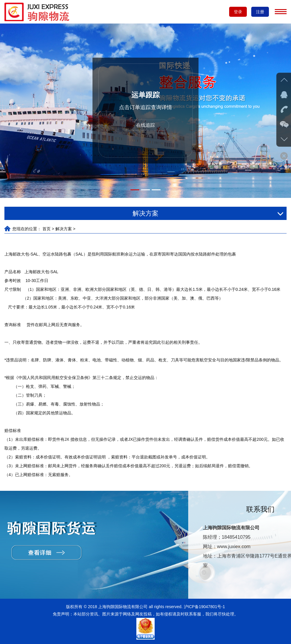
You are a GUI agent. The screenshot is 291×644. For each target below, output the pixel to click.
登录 (238, 12)
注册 (260, 12)
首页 (47, 229)
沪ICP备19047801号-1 (204, 607)
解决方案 (64, 229)
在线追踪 (145, 125)
